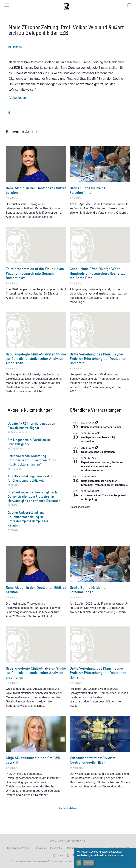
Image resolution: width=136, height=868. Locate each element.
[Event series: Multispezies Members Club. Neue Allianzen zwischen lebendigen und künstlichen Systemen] (98, 433)
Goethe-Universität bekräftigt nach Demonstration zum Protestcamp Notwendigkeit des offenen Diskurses (34, 496)
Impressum (70, 861)
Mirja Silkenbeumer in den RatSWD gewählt (33, 760)
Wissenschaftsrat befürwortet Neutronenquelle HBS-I (93, 760)
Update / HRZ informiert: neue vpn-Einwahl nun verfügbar (32, 426)
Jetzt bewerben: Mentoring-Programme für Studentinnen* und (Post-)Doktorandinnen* (32, 460)
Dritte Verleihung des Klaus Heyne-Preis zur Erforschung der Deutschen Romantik (98, 359)
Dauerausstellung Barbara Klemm (101, 427)
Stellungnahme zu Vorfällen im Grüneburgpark (29, 442)
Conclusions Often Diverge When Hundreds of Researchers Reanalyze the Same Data (98, 273)
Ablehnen (89, 863)
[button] (68, 808)
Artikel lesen (17, 98)
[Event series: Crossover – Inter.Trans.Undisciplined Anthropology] (98, 491)
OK (79, 863)
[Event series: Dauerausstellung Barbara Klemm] (97, 423)
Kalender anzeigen (80, 507)
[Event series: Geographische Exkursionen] (97, 448)
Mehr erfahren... (117, 855)
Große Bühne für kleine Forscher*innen (88, 190)
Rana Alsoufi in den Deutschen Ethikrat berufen (36, 190)
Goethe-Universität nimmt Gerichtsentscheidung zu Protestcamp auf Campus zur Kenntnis (28, 519)
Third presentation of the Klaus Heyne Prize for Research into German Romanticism (35, 273)
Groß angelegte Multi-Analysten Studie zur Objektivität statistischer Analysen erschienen (36, 359)
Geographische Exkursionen (98, 452)
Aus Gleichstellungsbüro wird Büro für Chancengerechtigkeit (32, 478)
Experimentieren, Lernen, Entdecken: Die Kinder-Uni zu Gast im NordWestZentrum (103, 466)
